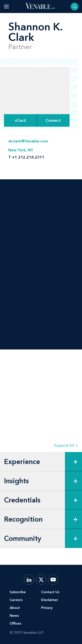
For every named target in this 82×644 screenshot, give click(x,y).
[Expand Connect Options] (53, 120)
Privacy (47, 608)
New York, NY (21, 150)
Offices (15, 623)
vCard (20, 120)
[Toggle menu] (6, 6)
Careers (16, 600)
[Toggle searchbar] (75, 7)
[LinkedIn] (29, 580)
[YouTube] (53, 580)
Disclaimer (50, 600)
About (15, 608)
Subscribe (18, 592)
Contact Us (50, 592)
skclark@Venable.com (28, 141)
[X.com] (41, 580)
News (14, 616)
